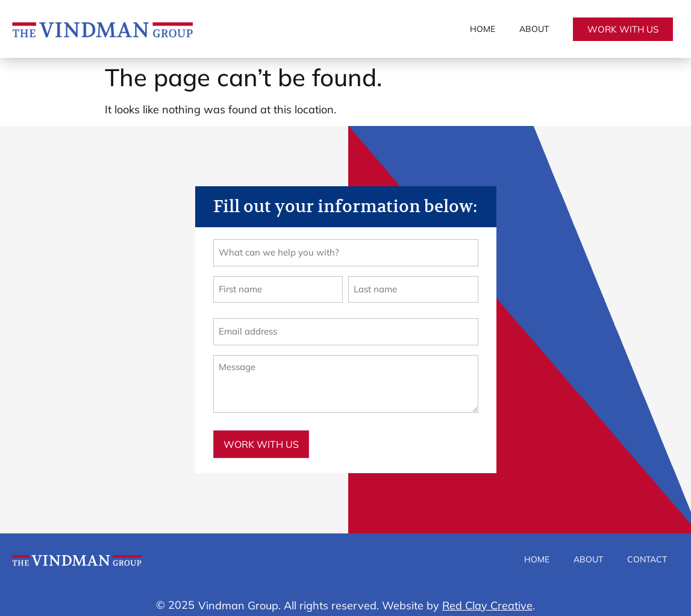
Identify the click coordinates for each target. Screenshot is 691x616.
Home (483, 29)
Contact (647, 550)
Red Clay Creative (487, 596)
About (534, 29)
